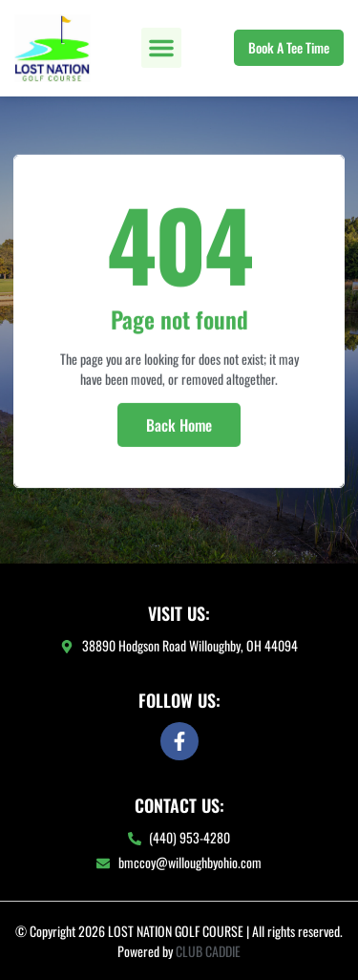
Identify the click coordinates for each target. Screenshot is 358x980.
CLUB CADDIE (208, 951)
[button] (161, 48)
